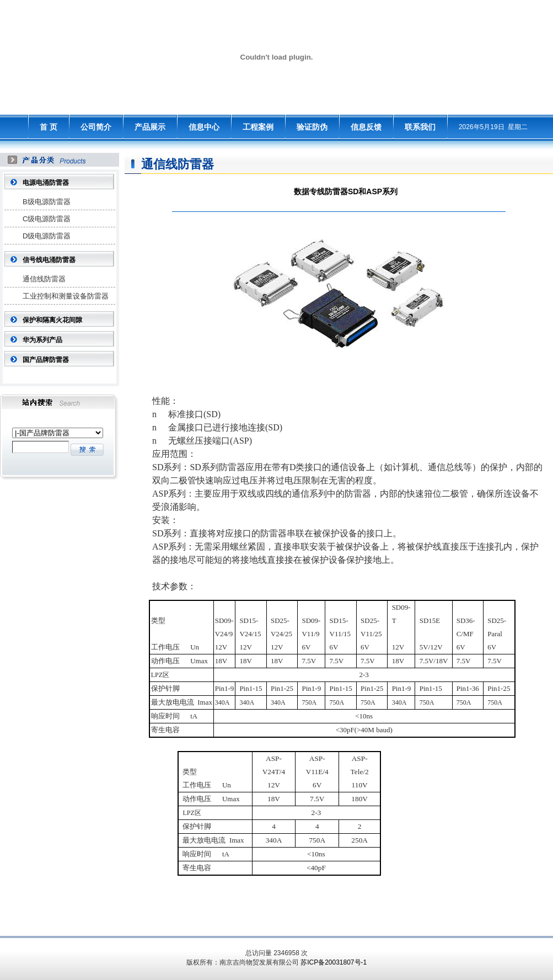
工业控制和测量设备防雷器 (66, 296)
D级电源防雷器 (47, 236)
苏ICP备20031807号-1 (334, 962)
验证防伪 (312, 127)
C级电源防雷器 (47, 219)
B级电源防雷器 (47, 202)
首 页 (49, 127)
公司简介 (96, 127)
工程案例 (258, 127)
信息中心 (204, 127)
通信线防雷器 (44, 279)
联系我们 (420, 127)
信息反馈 (366, 127)
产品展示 (150, 127)
